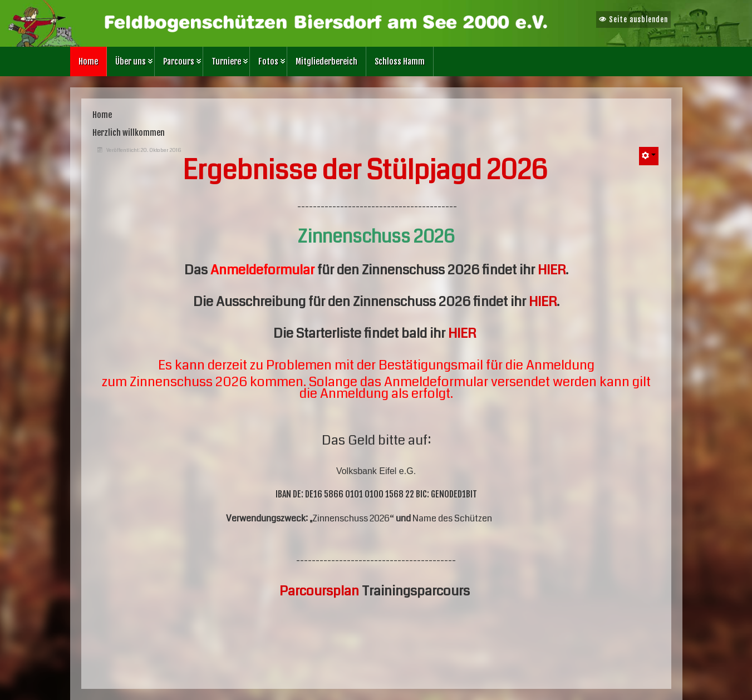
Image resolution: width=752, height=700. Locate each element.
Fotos (268, 61)
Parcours (179, 61)
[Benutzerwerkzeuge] (649, 156)
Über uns (131, 61)
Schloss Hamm (400, 61)
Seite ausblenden (633, 19)
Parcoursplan (319, 591)
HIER (552, 270)
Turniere (226, 61)
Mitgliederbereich (326, 61)
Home (88, 61)
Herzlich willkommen (129, 133)
